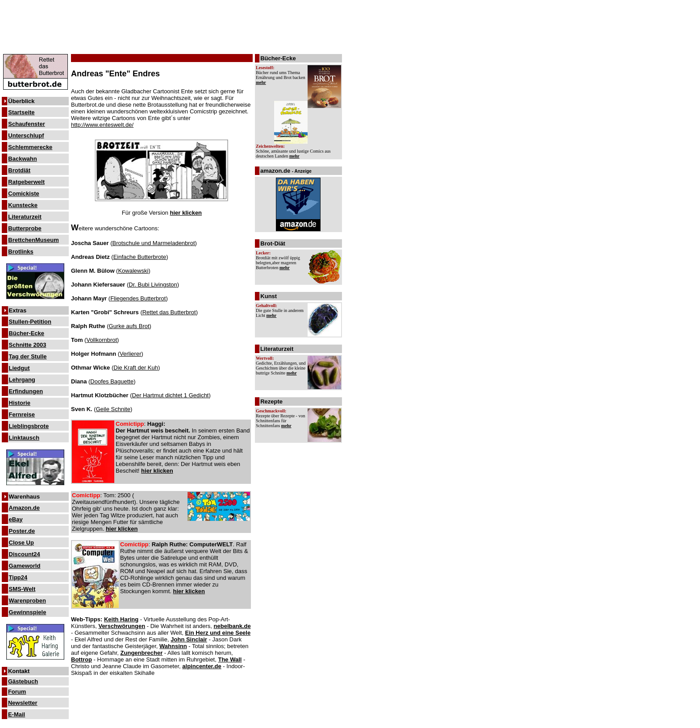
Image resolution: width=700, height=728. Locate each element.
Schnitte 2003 (28, 345)
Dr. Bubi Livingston (153, 285)
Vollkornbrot (102, 340)
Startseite (21, 112)
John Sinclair (189, 639)
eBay (16, 519)
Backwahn (22, 159)
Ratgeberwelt (26, 182)
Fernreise (22, 414)
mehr (261, 82)
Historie (20, 403)
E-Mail (17, 714)
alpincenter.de (202, 666)
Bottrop (81, 659)
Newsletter (23, 703)
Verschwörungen (122, 626)
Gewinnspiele (28, 612)
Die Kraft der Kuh (136, 368)
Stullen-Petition (30, 322)
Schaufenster (26, 124)
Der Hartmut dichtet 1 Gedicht (171, 395)
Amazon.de (24, 508)
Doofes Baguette (112, 381)
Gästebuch (23, 681)
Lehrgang (22, 380)
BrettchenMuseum (33, 240)
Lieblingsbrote (29, 426)
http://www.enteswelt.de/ (102, 125)
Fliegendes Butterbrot (138, 298)
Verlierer (130, 354)
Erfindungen (26, 391)
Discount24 (25, 554)
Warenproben (27, 601)
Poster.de (22, 531)
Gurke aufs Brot (129, 326)
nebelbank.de (232, 626)
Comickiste (23, 193)
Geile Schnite (113, 409)
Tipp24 (18, 577)
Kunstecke (23, 205)
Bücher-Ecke (27, 333)
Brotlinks (21, 252)
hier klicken (186, 213)
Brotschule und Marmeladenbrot (154, 243)
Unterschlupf (26, 135)
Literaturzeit (25, 217)
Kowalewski (133, 271)
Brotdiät (19, 170)
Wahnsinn (173, 646)
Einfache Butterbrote (140, 257)
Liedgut (19, 368)
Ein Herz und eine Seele (218, 633)
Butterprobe (25, 228)
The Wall (230, 659)
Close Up (21, 543)
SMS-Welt (22, 589)
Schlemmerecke (30, 147)
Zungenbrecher (142, 653)
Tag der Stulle (28, 356)
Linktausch (24, 438)
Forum (17, 692)
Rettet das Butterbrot (169, 312)
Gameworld (25, 566)
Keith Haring (121, 619)
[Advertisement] (172, 23)
